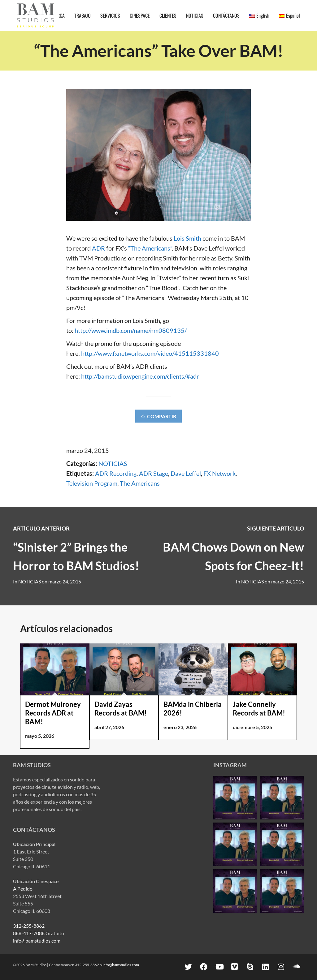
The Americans (140, 483)
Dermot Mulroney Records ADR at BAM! (53, 713)
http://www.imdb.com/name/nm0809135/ (131, 330)
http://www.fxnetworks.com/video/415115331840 (150, 353)
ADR (98, 248)
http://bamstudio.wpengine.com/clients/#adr (140, 376)
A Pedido (23, 889)
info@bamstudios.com (37, 941)
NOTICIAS (113, 463)
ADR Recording (116, 473)
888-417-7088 (29, 933)
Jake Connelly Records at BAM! (259, 709)
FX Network (219, 473)
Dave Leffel (186, 473)
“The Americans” (150, 248)
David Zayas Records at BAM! (121, 709)
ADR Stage (154, 473)
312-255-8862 (29, 926)
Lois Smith (187, 238)
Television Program (92, 483)
